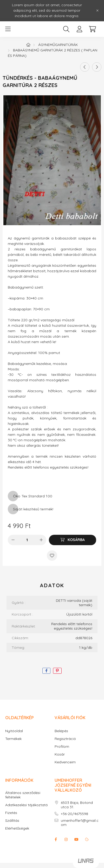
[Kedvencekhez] (52, 556)
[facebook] (46, 671)
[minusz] (13, 540)
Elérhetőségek (17, 828)
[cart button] (92, 29)
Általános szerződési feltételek (23, 795)
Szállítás (12, 821)
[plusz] (41, 540)
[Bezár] (97, 11)
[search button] (66, 29)
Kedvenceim (65, 762)
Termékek (13, 739)
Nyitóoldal (14, 731)
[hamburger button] (8, 29)
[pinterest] (57, 671)
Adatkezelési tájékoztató (27, 805)
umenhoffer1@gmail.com (80, 823)
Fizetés (11, 813)
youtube (76, 839)
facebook (56, 839)
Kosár (60, 754)
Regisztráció (65, 739)
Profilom (62, 747)
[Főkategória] (28, 45)
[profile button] (79, 29)
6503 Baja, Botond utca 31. (77, 805)
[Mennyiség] (27, 540)
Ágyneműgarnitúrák (58, 45)
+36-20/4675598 (74, 814)
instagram (66, 839)
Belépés (61, 731)
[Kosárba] (73, 540)
